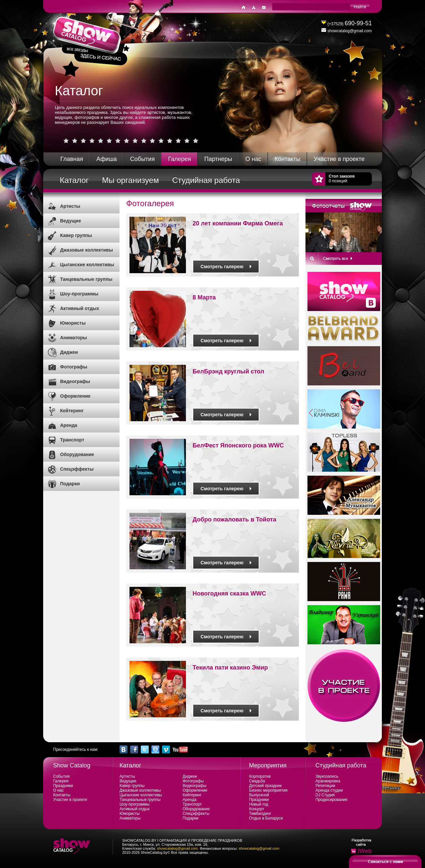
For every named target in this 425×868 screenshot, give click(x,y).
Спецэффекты (77, 469)
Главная (72, 159)
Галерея (179, 159)
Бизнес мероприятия (268, 790)
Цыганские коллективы (87, 265)
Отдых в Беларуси (266, 818)
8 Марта (204, 297)
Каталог (74, 180)
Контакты (288, 159)
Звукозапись (327, 776)
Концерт (257, 809)
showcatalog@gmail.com (177, 848)
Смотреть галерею (226, 267)
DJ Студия (325, 795)
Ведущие (71, 221)
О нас (253, 159)
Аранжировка (328, 781)
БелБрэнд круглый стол (228, 371)
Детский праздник (265, 786)
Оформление (75, 396)
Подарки (70, 484)
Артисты (70, 206)
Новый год (259, 804)
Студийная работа (206, 180)
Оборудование (77, 454)
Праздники (63, 786)
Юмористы (73, 323)
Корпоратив (260, 776)
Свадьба (257, 781)
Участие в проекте (339, 159)
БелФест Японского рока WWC (238, 445)
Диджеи (69, 352)
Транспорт (72, 440)
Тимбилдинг (260, 814)
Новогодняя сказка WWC (229, 593)
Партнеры (218, 159)
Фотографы (74, 367)
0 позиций (342, 179)
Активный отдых (80, 308)
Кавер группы (76, 235)
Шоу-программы (79, 294)
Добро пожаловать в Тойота (234, 519)
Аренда (69, 425)
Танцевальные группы (86, 279)
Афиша (107, 159)
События (142, 159)
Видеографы (75, 381)
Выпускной (259, 795)
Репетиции (325, 786)
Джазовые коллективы (86, 250)
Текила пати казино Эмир (230, 668)
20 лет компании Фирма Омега (238, 223)
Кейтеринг (72, 411)
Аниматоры (74, 338)
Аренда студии (329, 790)
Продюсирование (332, 800)
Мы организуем (130, 180)
